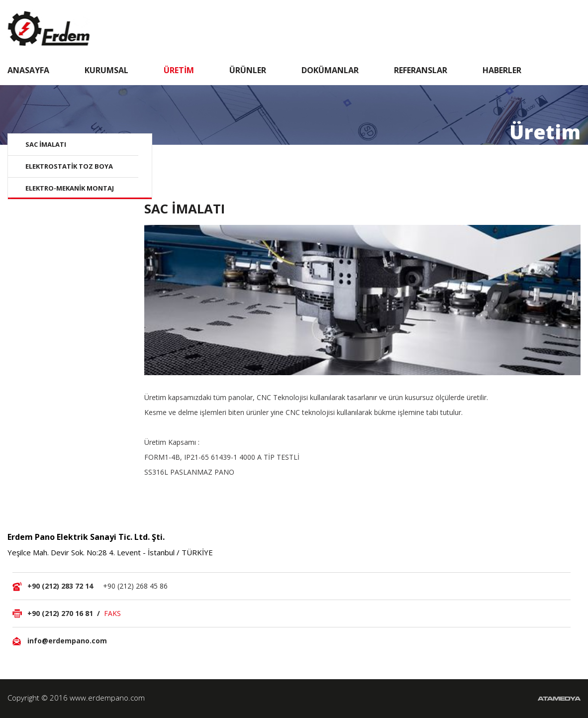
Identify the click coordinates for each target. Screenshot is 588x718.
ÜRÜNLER (248, 70)
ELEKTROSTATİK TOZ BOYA (69, 166)
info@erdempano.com (67, 641)
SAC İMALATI (46, 144)
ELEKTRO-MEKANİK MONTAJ (70, 188)
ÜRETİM (179, 70)
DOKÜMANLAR (330, 70)
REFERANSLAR (421, 70)
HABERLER (502, 70)
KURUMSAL (106, 70)
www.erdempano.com (107, 698)
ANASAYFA (28, 70)
